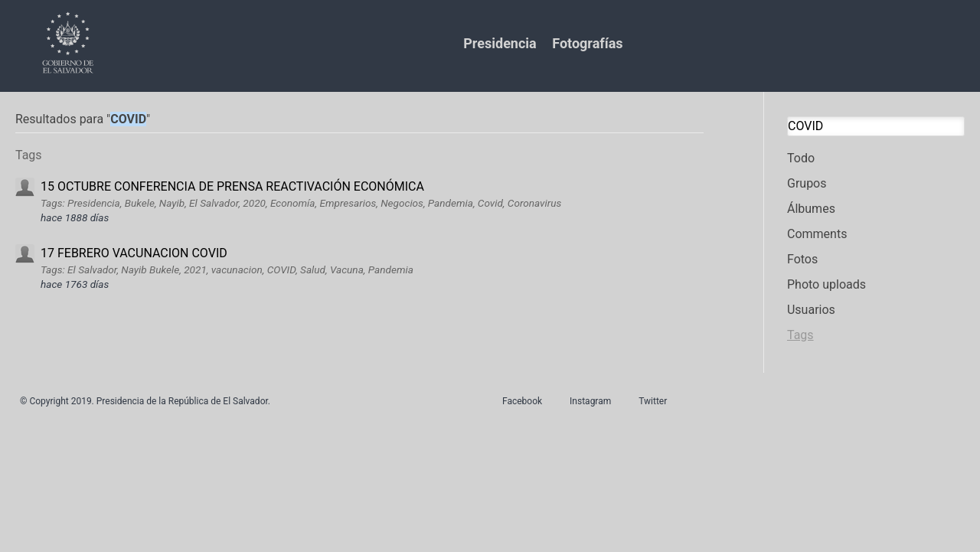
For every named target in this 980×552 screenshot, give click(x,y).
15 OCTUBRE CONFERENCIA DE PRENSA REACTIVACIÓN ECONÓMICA (232, 186)
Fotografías (587, 43)
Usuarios (811, 310)
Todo (801, 158)
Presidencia (500, 43)
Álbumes (811, 209)
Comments (817, 234)
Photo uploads (826, 284)
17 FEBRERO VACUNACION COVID (134, 253)
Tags (800, 335)
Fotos (802, 259)
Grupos (807, 183)
